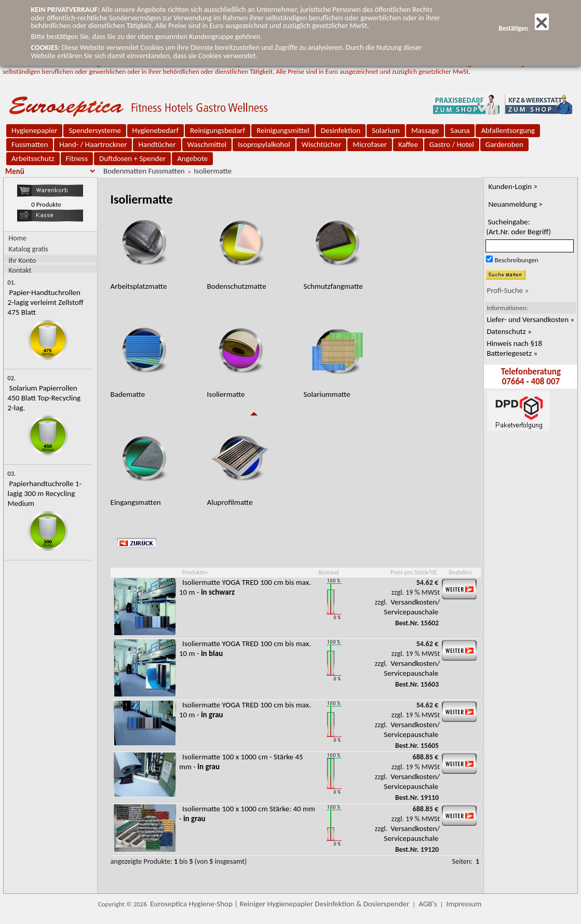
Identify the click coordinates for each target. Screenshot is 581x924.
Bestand (328, 572)
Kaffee (408, 144)
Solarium (386, 130)
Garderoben (504, 144)
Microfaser (370, 144)
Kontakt (20, 270)
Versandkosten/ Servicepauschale (412, 607)
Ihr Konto (23, 260)
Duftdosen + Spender (132, 158)
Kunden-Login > (513, 186)
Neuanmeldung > (515, 204)
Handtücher (157, 144)
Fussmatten (30, 144)
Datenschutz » (509, 331)
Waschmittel (207, 144)
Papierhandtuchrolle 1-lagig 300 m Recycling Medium (45, 493)
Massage (425, 130)
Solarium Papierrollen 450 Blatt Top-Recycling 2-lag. (44, 398)
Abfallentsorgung (508, 130)
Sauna (460, 130)
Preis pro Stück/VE (414, 572)
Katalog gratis (29, 249)
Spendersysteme (94, 130)
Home (18, 238)
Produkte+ (195, 572)
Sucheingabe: (518, 227)
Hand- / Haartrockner (93, 144)
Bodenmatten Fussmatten (144, 171)
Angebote (192, 158)
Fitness (77, 158)
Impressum (464, 904)
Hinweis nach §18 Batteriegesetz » (514, 348)
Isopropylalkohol (264, 144)
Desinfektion (341, 130)
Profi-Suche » (508, 290)
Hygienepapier (34, 130)
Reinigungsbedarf (218, 130)
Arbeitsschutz (33, 158)
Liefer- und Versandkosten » (530, 319)
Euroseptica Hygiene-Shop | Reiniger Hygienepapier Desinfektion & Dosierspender (280, 904)
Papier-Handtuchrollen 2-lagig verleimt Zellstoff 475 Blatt (46, 302)
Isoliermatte (213, 171)
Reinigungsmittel (283, 130)
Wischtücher (322, 144)
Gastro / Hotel (452, 144)
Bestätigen (523, 28)
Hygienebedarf (156, 130)
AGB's (428, 904)
